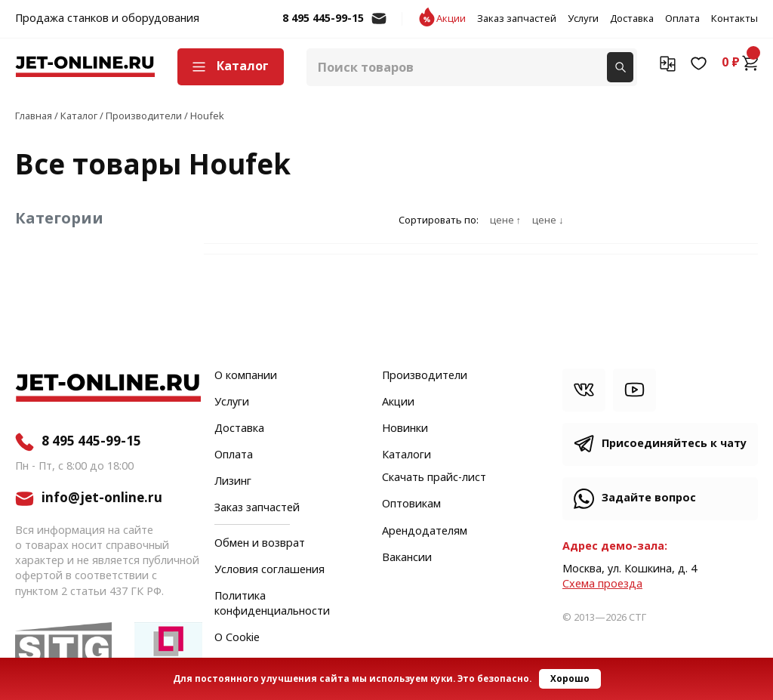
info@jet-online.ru (379, 26)
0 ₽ (740, 63)
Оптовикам (411, 504)
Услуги (583, 19)
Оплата (682, 19)
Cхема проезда (602, 584)
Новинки (405, 429)
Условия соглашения (269, 570)
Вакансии (407, 558)
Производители (425, 376)
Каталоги (407, 455)
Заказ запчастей (517, 19)
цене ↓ (548, 220)
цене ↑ (505, 220)
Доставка (632, 19)
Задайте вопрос (649, 498)
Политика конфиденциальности (272, 604)
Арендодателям (425, 532)
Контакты (735, 19)
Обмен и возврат (260, 543)
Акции (451, 19)
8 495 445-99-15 (323, 19)
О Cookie (237, 638)
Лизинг (233, 482)
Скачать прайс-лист (434, 478)
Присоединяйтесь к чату (674, 444)
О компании (246, 376)
